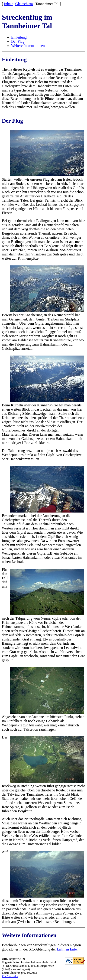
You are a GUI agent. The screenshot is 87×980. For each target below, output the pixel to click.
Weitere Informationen (28, 46)
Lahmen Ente (67, 949)
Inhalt (8, 4)
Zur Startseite (10, 976)
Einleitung (19, 37)
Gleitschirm (24, 4)
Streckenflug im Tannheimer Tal (27, 21)
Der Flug (18, 41)
